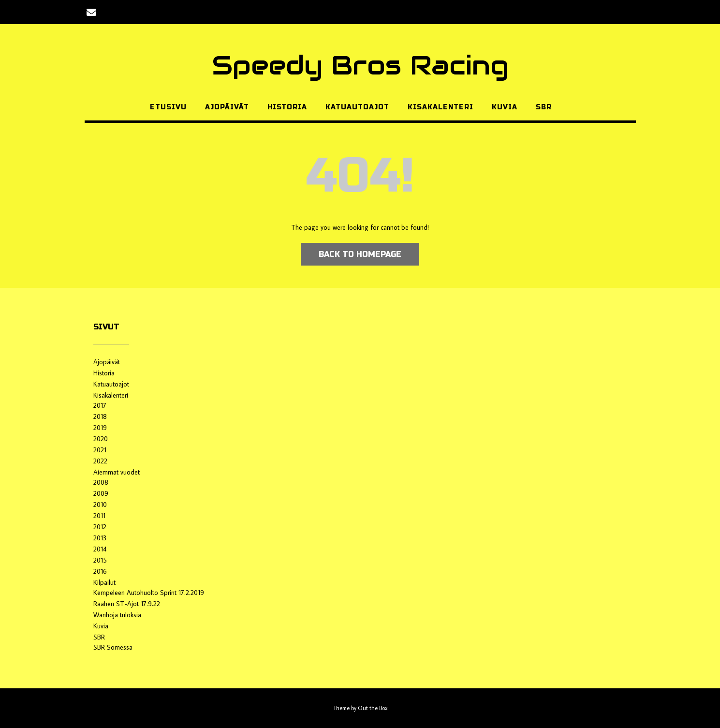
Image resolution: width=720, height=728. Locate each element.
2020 (101, 439)
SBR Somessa (113, 647)
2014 (100, 549)
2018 (100, 416)
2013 (100, 538)
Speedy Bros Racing (360, 65)
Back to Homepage (360, 254)
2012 (100, 527)
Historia (287, 107)
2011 (99, 516)
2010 (100, 505)
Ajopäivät (227, 107)
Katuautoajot (357, 107)
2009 (101, 493)
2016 (100, 571)
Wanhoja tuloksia (117, 615)
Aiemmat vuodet (117, 472)
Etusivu (168, 107)
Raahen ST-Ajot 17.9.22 (127, 604)
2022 (100, 461)
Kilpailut (104, 582)
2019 (100, 428)
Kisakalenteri (441, 107)
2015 (100, 560)
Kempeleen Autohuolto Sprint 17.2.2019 (149, 593)
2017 (100, 405)
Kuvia (505, 107)
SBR (544, 107)
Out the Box (373, 708)
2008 (101, 482)
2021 (100, 450)
